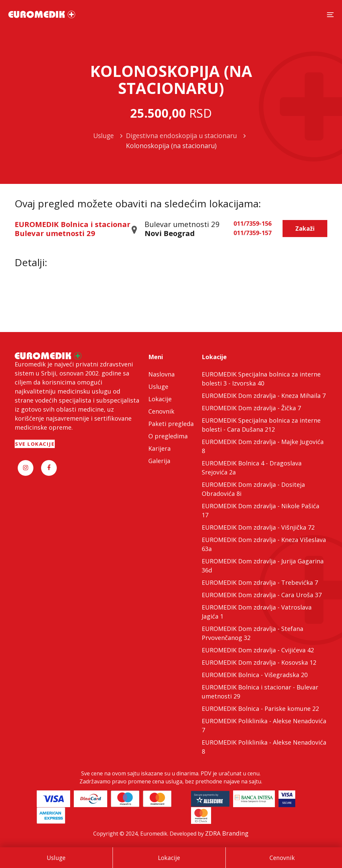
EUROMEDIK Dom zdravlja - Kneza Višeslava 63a (264, 544)
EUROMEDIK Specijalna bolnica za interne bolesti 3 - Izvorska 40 (261, 379)
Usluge (56, 858)
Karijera (159, 448)
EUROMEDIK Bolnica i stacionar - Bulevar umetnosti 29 (260, 692)
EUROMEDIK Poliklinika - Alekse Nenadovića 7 (264, 725)
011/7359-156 (252, 224)
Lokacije (169, 858)
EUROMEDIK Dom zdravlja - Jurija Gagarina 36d (263, 566)
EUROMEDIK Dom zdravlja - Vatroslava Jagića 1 (257, 612)
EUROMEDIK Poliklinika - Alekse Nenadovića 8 (264, 747)
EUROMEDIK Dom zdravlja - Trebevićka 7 (260, 582)
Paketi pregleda (171, 424)
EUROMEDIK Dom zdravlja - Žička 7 (251, 408)
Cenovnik (282, 858)
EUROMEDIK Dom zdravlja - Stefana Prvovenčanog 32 (252, 633)
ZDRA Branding (227, 833)
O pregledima (168, 436)
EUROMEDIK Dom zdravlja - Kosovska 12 (259, 662)
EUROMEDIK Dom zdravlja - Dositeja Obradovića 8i (253, 489)
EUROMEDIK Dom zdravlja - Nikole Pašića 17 (261, 510)
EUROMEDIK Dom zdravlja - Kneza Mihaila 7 (264, 396)
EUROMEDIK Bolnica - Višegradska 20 (255, 675)
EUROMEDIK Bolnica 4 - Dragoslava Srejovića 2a (252, 468)
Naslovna (161, 374)
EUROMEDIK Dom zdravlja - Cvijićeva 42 (258, 650)
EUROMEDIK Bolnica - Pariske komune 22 (260, 709)
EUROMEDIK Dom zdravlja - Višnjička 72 (258, 527)
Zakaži (305, 228)
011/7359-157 (252, 233)
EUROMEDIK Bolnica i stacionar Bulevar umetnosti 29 (72, 228)
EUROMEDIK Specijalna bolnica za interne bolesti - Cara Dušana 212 (261, 425)
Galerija (159, 461)
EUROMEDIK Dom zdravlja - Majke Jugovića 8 (263, 446)
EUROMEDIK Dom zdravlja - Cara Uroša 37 (262, 595)
